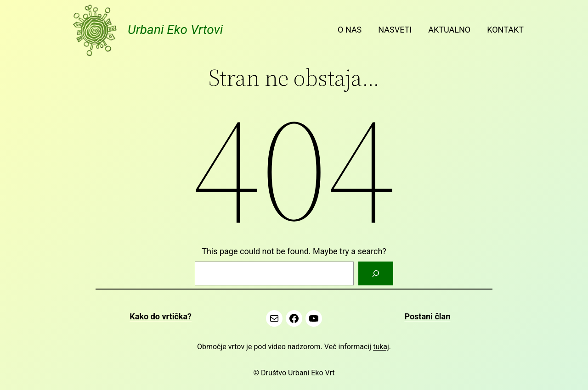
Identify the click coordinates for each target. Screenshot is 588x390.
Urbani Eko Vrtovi (175, 30)
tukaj (381, 347)
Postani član (427, 316)
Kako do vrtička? (161, 316)
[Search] (376, 273)
